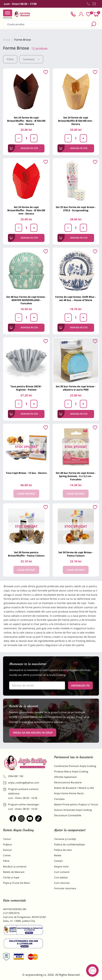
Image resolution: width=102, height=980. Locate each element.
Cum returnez (62, 883)
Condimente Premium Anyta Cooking (75, 766)
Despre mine (61, 866)
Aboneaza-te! (80, 685)
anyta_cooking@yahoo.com (21, 783)
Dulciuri (7, 850)
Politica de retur (63, 850)
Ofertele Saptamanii (65, 777)
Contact (58, 861)
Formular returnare (65, 888)
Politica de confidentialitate (69, 844)
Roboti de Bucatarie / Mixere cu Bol (74, 788)
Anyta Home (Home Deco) (69, 793)
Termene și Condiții (65, 839)
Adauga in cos (24, 148)
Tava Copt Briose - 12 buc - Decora (26, 473)
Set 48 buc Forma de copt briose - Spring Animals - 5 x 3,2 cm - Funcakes (76, 476)
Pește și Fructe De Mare (16, 883)
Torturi (7, 839)
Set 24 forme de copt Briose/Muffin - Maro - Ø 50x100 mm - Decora (26, 121)
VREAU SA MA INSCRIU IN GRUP (33, 733)
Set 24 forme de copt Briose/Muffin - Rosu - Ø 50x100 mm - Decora (26, 210)
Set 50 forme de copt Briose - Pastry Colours (76, 554)
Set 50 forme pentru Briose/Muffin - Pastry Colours (26, 554)
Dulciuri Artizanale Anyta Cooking (73, 810)
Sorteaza (31, 59)
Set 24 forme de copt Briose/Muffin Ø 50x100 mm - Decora (76, 121)
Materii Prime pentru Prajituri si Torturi (76, 804)
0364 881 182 (13, 776)
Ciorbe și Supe (11, 877)
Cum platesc (61, 877)
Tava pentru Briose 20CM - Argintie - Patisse (26, 388)
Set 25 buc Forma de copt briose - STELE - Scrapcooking (76, 209)
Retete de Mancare (14, 872)
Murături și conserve (15, 866)
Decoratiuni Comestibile (68, 815)
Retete (58, 855)
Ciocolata (59, 799)
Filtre (10, 59)
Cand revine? (26, 494)
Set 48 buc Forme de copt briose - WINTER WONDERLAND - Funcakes (26, 300)
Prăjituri (8, 844)
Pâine (6, 861)
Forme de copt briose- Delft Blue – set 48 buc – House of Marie (76, 298)
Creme (7, 855)
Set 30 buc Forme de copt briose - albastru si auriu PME (76, 388)
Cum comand (62, 872)
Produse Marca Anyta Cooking (71, 771)
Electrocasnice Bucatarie (68, 782)
